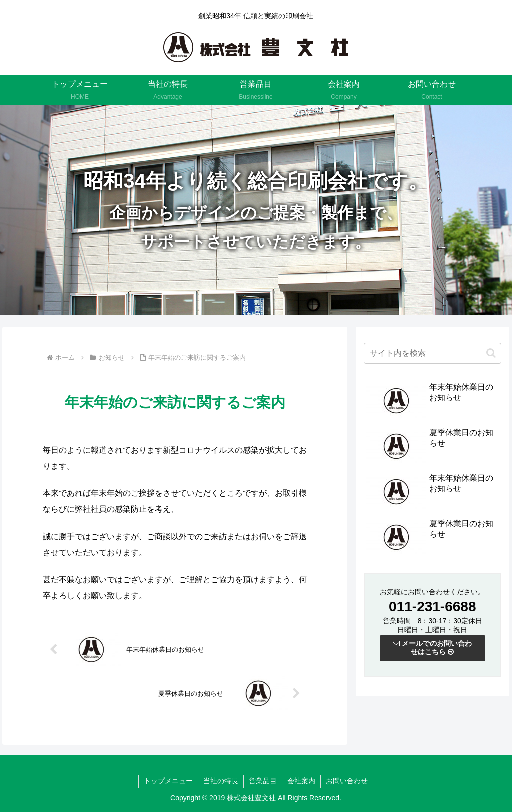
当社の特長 (221, 781)
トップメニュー (168, 781)
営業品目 (263, 781)
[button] (491, 354)
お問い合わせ (347, 781)
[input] (432, 354)
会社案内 (301, 781)
